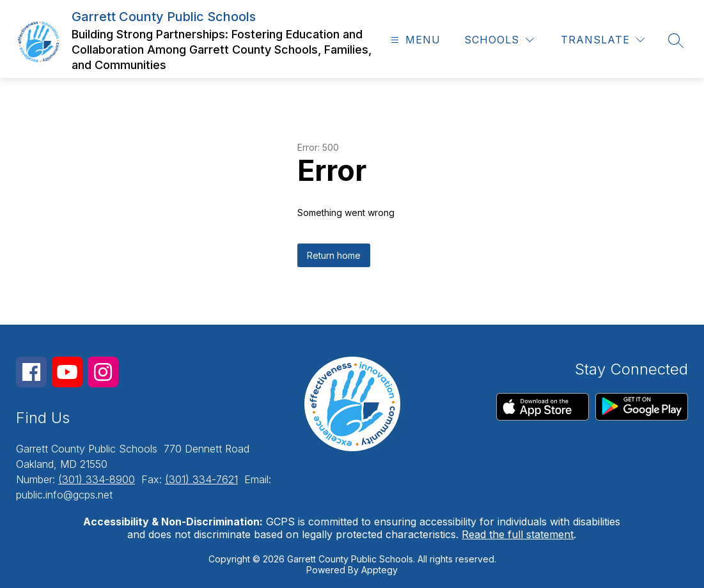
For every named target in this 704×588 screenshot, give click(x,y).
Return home (334, 255)
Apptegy (379, 570)
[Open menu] (414, 40)
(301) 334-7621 (201, 479)
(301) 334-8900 (97, 479)
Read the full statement (518, 534)
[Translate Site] (603, 40)
